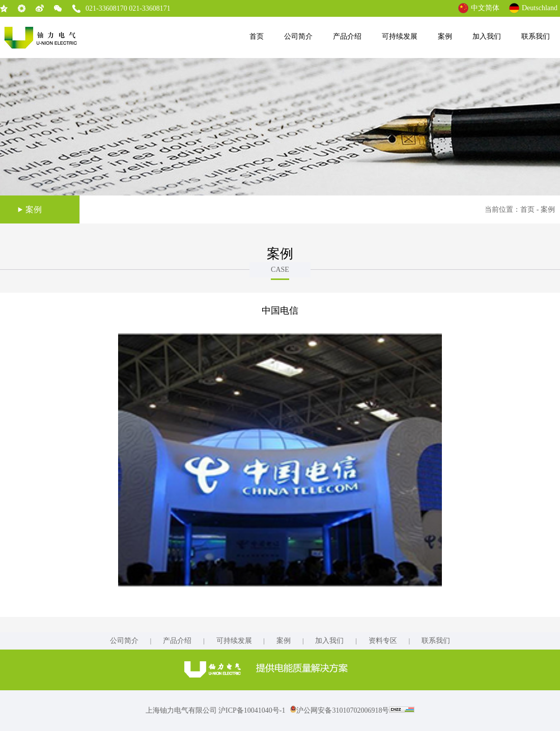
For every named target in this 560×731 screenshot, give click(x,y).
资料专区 (383, 641)
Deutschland (540, 8)
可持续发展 (400, 36)
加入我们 (487, 36)
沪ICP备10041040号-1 (252, 710)
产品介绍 (347, 36)
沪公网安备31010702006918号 (340, 710)
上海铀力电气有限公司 (182, 710)
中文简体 (485, 8)
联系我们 (536, 36)
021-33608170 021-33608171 (128, 8)
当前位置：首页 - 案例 (520, 209)
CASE (280, 270)
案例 (445, 36)
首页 (257, 36)
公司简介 (298, 36)
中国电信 (280, 311)
